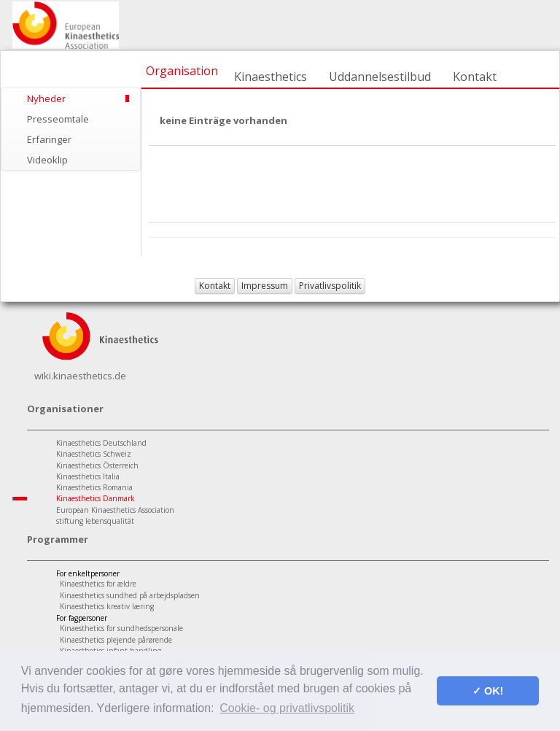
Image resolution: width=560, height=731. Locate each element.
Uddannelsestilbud (380, 77)
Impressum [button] (265, 286)
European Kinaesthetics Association (115, 510)
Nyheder (46, 98)
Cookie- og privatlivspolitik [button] (287, 708)
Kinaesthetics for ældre (98, 584)
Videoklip (47, 160)
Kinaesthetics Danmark (96, 498)
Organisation (182, 71)
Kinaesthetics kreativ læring (107, 606)
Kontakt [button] (215, 286)
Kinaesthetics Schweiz (94, 454)
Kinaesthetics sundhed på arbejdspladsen (130, 595)
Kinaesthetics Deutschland (101, 443)
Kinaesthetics (271, 77)
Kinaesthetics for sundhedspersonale (121, 628)
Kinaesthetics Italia (88, 476)
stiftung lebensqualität (95, 521)
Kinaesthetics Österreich (97, 465)
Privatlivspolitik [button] (330, 286)
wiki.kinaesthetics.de (80, 376)
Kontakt (475, 77)
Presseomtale (58, 119)
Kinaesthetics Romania (94, 487)
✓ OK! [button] (488, 691)
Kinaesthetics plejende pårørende (116, 640)
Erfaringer (49, 139)
